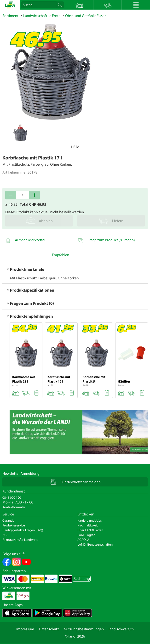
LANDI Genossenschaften (95, 544)
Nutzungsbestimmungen (84, 629)
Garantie (8, 520)
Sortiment (10, 16)
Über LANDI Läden (90, 530)
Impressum (25, 629)
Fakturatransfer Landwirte (20, 540)
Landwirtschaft (35, 16)
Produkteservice (14, 525)
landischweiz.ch (121, 629)
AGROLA (83, 540)
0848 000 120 (12, 497)
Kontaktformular (14, 507)
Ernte (56, 16)
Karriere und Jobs (89, 520)
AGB (5, 535)
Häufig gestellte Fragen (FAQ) (23, 530)
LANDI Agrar (86, 535)
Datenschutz (49, 629)
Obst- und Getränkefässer (85, 16)
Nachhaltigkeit (88, 525)
